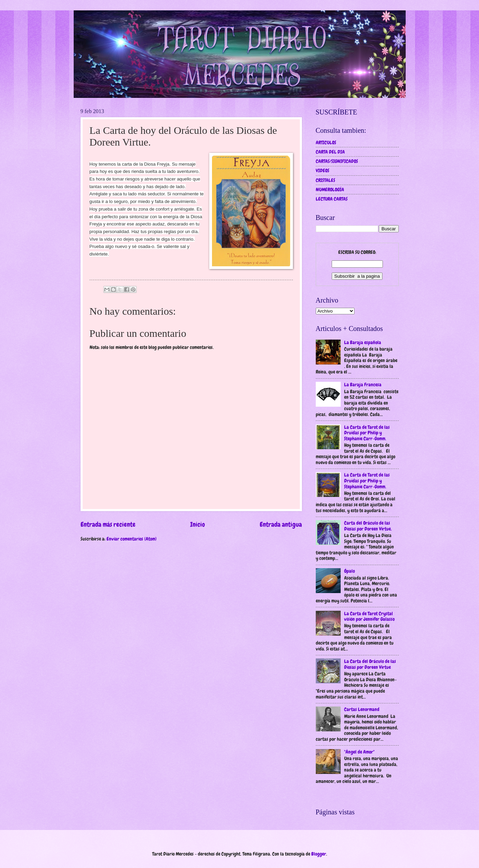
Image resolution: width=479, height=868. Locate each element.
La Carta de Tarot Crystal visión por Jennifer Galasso (369, 616)
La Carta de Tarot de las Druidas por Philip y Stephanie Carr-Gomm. (367, 433)
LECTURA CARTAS (332, 199)
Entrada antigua (281, 524)
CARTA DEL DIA (330, 152)
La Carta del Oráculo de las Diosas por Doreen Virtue (370, 664)
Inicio (198, 524)
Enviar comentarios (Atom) (132, 539)
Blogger (319, 854)
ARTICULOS (326, 142)
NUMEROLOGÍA (330, 190)
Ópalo (349, 571)
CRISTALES (325, 180)
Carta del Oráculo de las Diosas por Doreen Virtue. (368, 526)
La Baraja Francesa (363, 385)
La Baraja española (363, 342)
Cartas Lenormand (362, 709)
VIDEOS (323, 170)
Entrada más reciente (108, 524)
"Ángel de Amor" (359, 752)
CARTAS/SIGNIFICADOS (337, 161)
